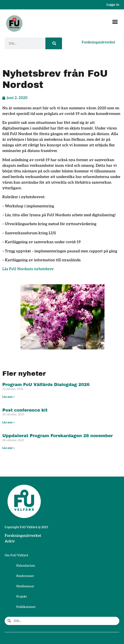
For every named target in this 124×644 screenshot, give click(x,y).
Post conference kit (25, 410)
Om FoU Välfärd (16, 555)
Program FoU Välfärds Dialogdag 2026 (46, 385)
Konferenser (25, 576)
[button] (115, 22)
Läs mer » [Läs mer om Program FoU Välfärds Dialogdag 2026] (9, 397)
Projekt (22, 597)
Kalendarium (26, 566)
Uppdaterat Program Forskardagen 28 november (58, 436)
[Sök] (54, 43)
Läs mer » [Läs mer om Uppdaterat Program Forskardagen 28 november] (9, 448)
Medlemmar (25, 586)
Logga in (113, 5)
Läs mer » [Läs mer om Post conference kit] (9, 422)
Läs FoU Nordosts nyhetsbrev (28, 269)
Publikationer (26, 607)
